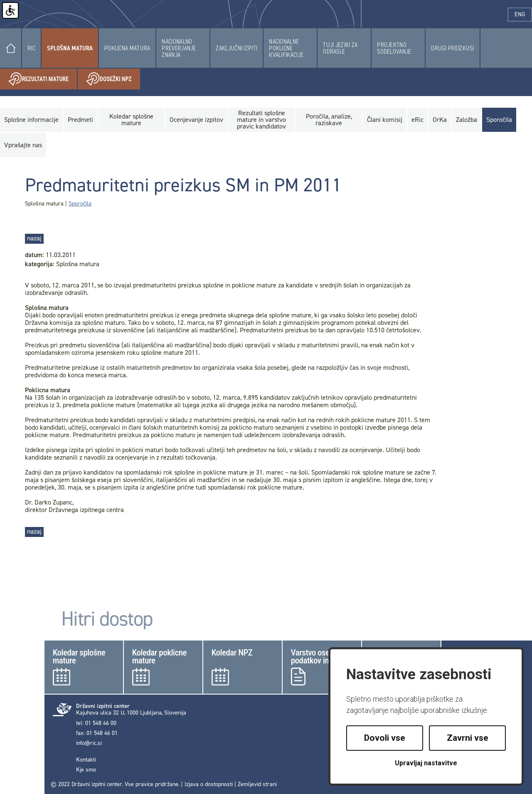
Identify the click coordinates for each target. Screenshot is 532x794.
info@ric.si (89, 743)
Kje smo (86, 770)
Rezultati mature (43, 79)
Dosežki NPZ (113, 79)
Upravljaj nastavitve (426, 763)
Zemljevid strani (257, 784)
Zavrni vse (468, 738)
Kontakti (86, 760)
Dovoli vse (385, 738)
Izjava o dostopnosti (209, 784)
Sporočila (80, 204)
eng (523, 14)
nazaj (34, 238)
